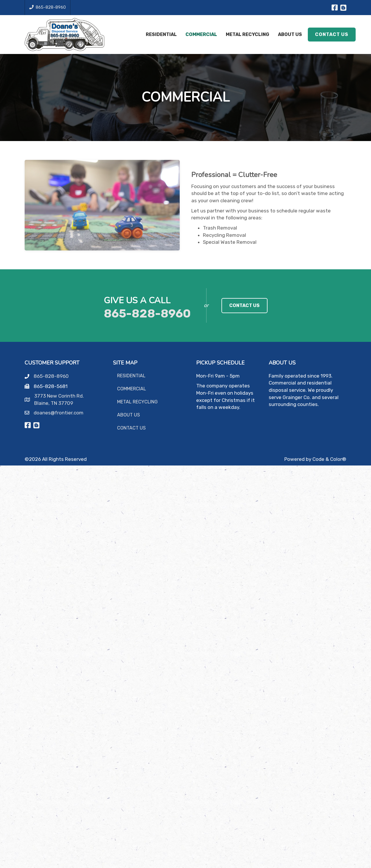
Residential (131, 376)
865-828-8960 (48, 7)
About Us (129, 415)
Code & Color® (329, 459)
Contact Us (131, 428)
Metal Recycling (137, 402)
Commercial (132, 389)
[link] (244, 306)
